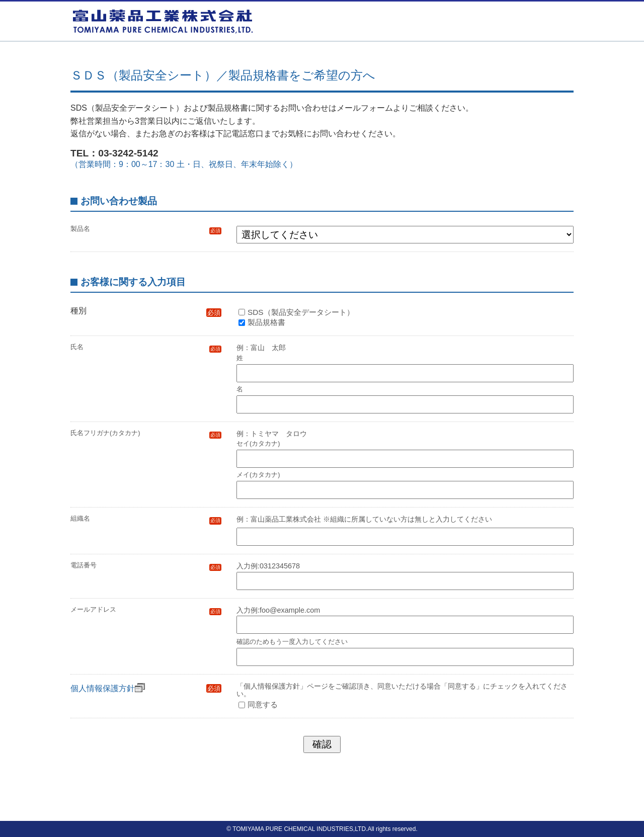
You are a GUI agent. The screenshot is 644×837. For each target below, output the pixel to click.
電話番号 (146, 566)
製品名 (146, 229)
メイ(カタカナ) (258, 475)
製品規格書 (266, 322)
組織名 (146, 519)
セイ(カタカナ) (258, 443)
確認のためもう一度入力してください (292, 642)
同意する (263, 704)
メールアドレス (146, 610)
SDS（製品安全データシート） (301, 312)
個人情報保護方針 (108, 688)
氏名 (146, 347)
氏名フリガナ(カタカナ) (146, 433)
